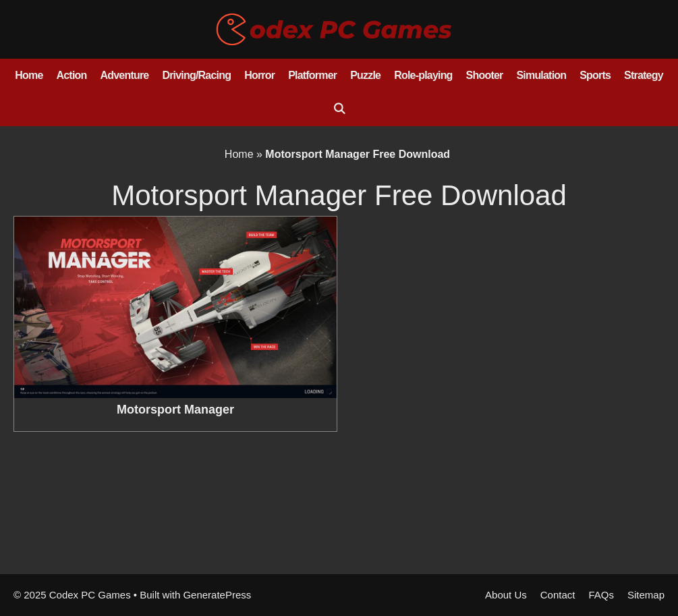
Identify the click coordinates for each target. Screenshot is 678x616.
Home (29, 75)
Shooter (485, 75)
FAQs (601, 595)
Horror (259, 75)
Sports (595, 75)
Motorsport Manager (175, 410)
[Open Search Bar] (339, 109)
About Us (506, 595)
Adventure (125, 75)
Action (72, 75)
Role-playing (423, 75)
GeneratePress (217, 595)
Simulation (541, 75)
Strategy (644, 75)
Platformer (312, 75)
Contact (558, 595)
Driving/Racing (196, 75)
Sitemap (646, 595)
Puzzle (365, 75)
